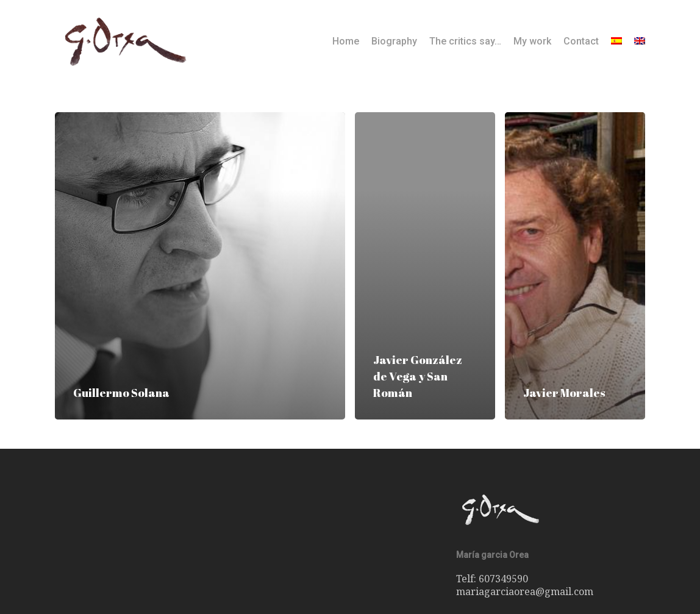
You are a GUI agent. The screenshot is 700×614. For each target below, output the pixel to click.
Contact (581, 41)
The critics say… (465, 41)
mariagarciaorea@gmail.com (525, 591)
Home (346, 41)
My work (532, 41)
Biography (394, 41)
